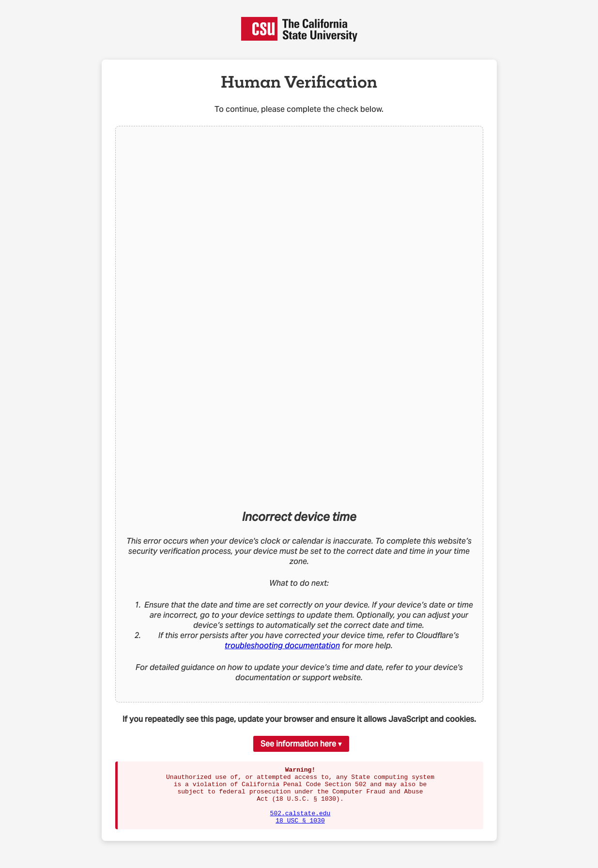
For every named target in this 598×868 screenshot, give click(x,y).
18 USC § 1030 (300, 832)
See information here (298, 744)
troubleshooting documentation (282, 646)
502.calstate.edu (300, 823)
